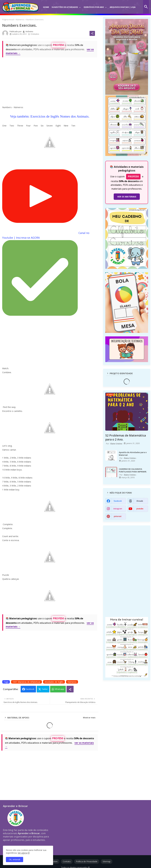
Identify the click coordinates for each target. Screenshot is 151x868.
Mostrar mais (89, 718)
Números (20, 19)
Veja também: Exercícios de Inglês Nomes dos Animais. (50, 116)
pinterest (118, 516)
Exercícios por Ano (94, 7)
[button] (146, 7)
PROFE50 (58, 45)
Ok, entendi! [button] (15, 860)
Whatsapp (60, 689)
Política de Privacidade (87, 861)
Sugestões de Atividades (65, 7)
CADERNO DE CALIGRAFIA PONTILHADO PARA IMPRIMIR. (133, 470)
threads (140, 501)
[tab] (46, 5)
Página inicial (8, 19)
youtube (140, 509)
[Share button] (70, 689)
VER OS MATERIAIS (127, 197)
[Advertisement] (50, 81)
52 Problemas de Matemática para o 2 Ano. (126, 437)
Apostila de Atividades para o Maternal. (133, 454)
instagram (118, 509)
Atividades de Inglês (54, 682)
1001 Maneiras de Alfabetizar (26, 682)
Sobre (55, 861)
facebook (118, 501)
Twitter (45, 689)
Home (46, 7)
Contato (67, 861)
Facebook (30, 689)
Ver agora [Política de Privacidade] (22, 853)
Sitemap (107, 861)
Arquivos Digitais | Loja (123, 7)
